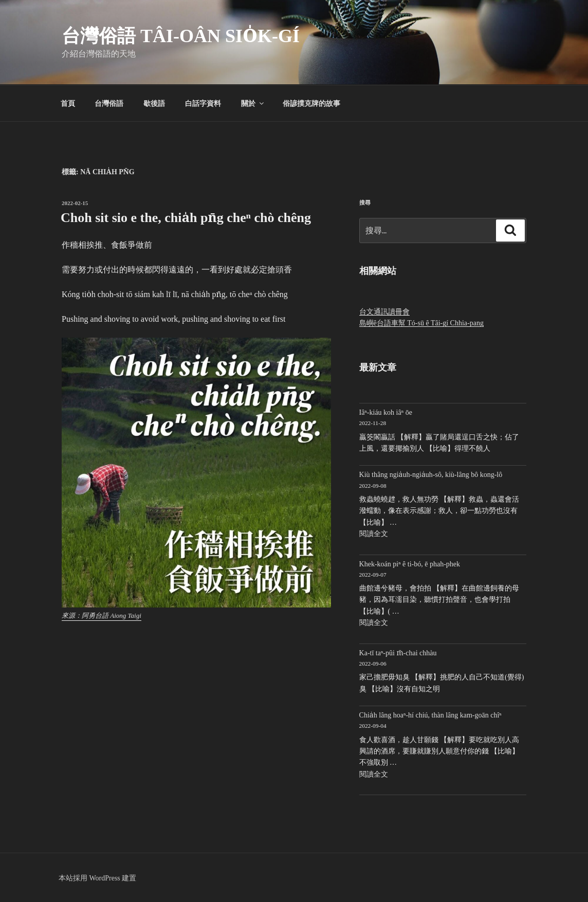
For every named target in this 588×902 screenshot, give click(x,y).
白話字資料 (203, 103)
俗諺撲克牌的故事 (311, 103)
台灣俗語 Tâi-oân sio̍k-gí (181, 36)
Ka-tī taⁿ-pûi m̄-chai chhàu (398, 653)
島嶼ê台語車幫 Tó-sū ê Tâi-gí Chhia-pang (421, 323)
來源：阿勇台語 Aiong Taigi (102, 615)
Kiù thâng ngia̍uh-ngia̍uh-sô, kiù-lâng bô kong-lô (431, 475)
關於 (253, 103)
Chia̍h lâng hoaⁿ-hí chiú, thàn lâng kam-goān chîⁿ (430, 715)
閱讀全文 (374, 534)
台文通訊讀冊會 (384, 312)
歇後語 (154, 103)
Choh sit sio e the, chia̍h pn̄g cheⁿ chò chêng (186, 218)
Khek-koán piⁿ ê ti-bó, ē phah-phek (410, 564)
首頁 (68, 103)
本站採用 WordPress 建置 (97, 878)
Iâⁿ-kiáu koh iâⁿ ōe (386, 412)
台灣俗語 (109, 103)
